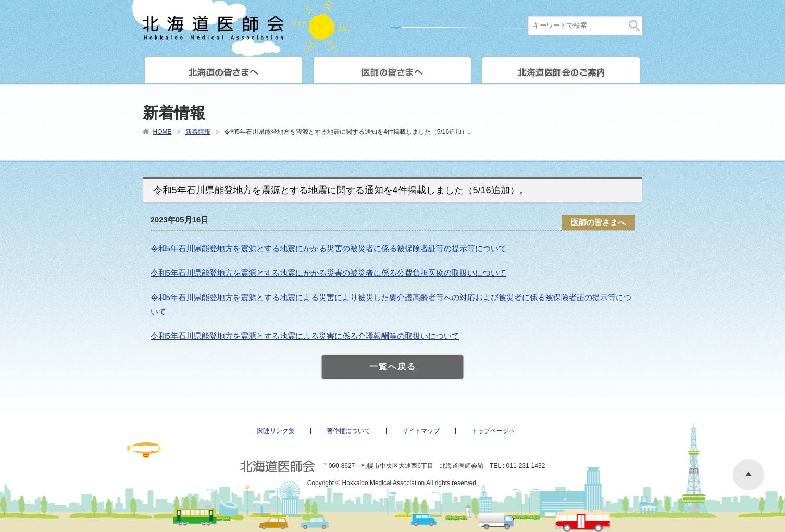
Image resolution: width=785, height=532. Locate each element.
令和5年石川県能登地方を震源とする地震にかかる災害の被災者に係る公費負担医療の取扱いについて (328, 273)
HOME (163, 132)
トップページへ (493, 431)
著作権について (348, 431)
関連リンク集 (276, 431)
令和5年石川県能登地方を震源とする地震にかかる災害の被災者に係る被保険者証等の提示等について (328, 248)
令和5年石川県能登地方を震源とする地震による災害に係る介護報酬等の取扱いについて (305, 336)
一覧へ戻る (393, 367)
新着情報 (198, 132)
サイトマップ (421, 431)
